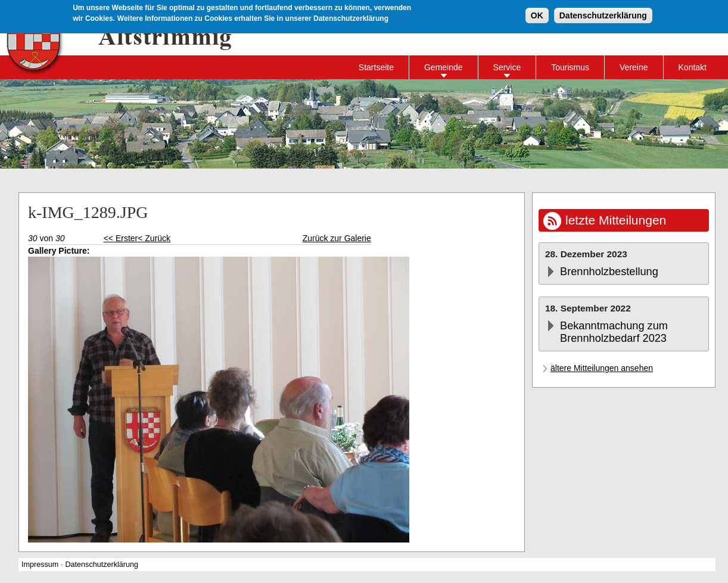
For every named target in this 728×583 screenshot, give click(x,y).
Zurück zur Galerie (337, 238)
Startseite (376, 67)
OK (537, 15)
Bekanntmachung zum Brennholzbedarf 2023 (614, 332)
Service (507, 67)
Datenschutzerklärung (603, 15)
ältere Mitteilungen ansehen (602, 368)
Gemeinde (444, 67)
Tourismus (570, 67)
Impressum (40, 565)
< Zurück (154, 238)
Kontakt (693, 67)
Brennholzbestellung (609, 272)
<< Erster (121, 238)
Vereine (634, 67)
